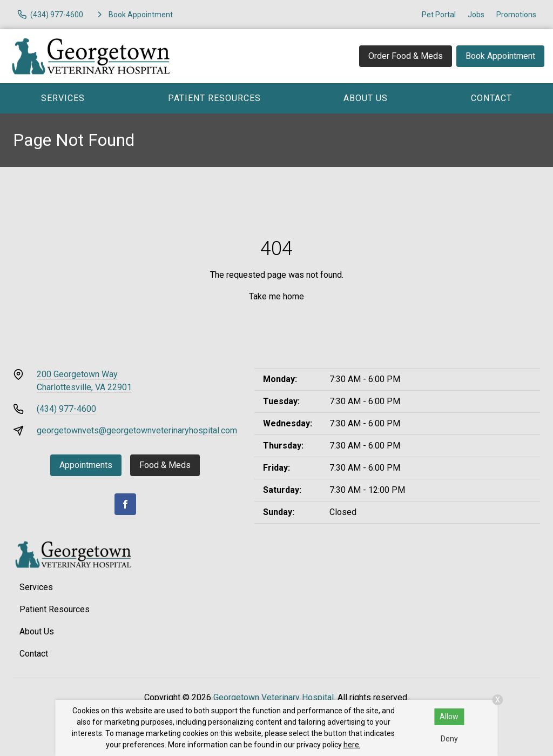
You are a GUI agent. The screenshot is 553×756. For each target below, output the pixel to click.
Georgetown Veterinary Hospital (274, 697)
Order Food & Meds (406, 56)
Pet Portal (439, 15)
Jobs (476, 15)
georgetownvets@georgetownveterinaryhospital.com (137, 430)
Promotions (516, 15)
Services (63, 98)
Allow (449, 717)
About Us (366, 98)
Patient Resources (214, 98)
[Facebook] (125, 504)
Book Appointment (500, 56)
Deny (449, 739)
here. (352, 745)
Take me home (276, 296)
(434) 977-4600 (66, 409)
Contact (491, 98)
